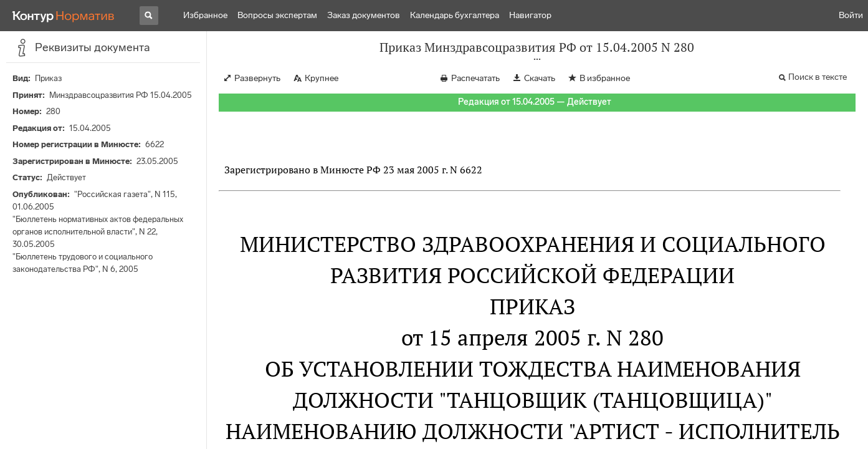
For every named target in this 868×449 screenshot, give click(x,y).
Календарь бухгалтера (455, 15)
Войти (851, 15)
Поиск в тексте (818, 77)
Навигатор (530, 15)
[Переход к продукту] (64, 16)
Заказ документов (364, 15)
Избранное (205, 15)
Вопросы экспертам (277, 15)
